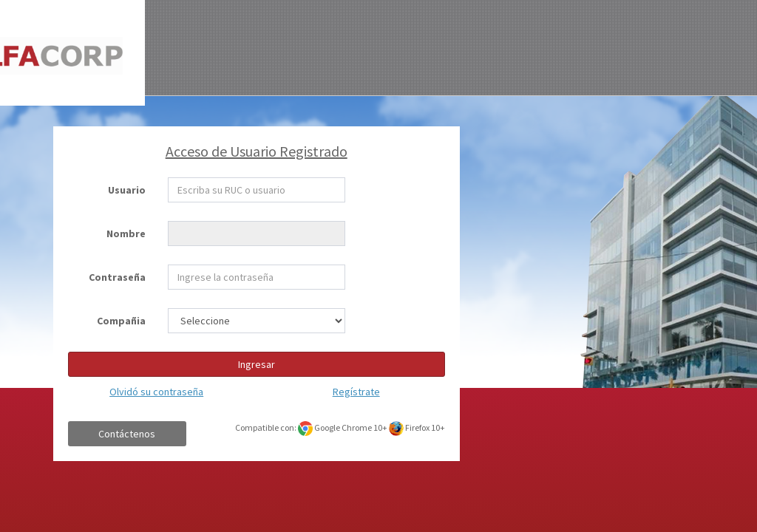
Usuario (127, 190)
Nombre (126, 233)
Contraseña (117, 277)
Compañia (121, 321)
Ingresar (257, 364)
